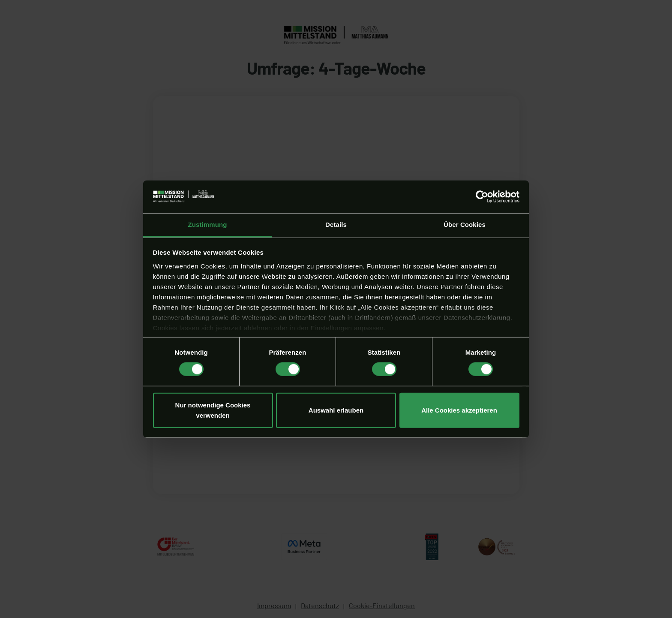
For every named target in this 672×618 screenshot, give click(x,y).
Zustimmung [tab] (208, 225)
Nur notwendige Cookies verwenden (213, 410)
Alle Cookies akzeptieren (459, 410)
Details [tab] (336, 225)
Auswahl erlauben (336, 410)
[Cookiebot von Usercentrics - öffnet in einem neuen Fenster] (482, 197)
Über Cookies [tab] (465, 225)
